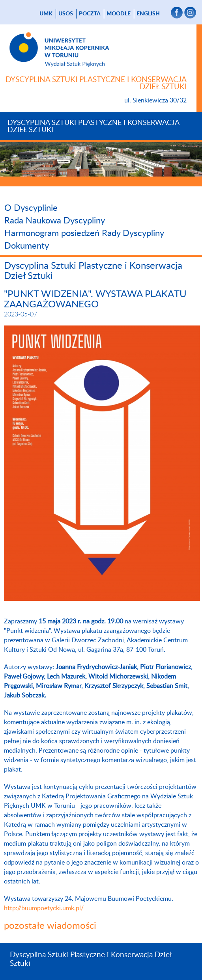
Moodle (119, 14)
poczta (90, 14)
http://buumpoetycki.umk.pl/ (44, 908)
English (148, 14)
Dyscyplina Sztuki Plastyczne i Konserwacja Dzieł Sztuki (93, 126)
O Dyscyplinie (31, 208)
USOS (66, 14)
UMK (46, 14)
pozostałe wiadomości (50, 926)
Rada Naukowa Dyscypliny (55, 221)
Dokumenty (27, 246)
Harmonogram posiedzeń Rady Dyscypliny (84, 233)
